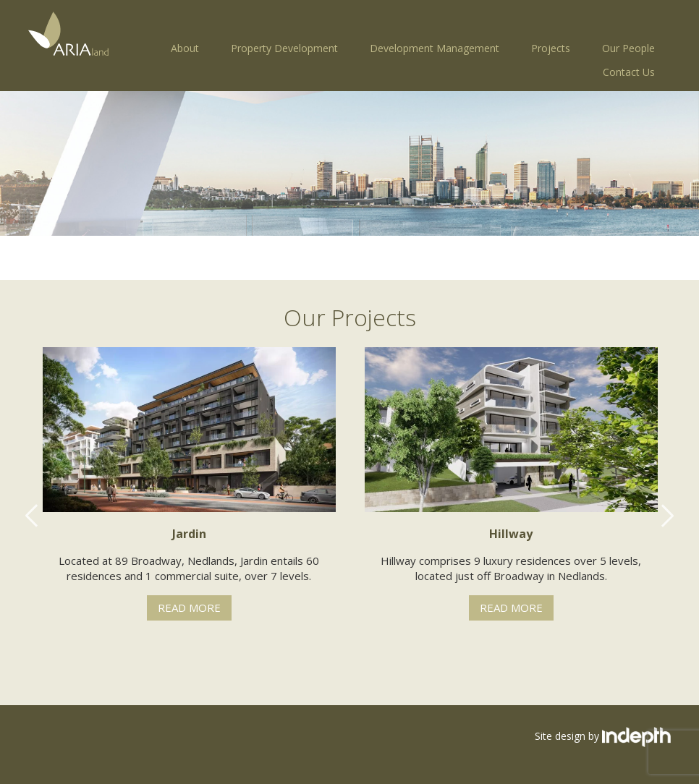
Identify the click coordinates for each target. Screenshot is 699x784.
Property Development (284, 48)
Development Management (435, 48)
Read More (189, 608)
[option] (189, 484)
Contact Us (629, 72)
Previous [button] (32, 516)
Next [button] (667, 516)
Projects (551, 48)
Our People (628, 48)
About (185, 48)
